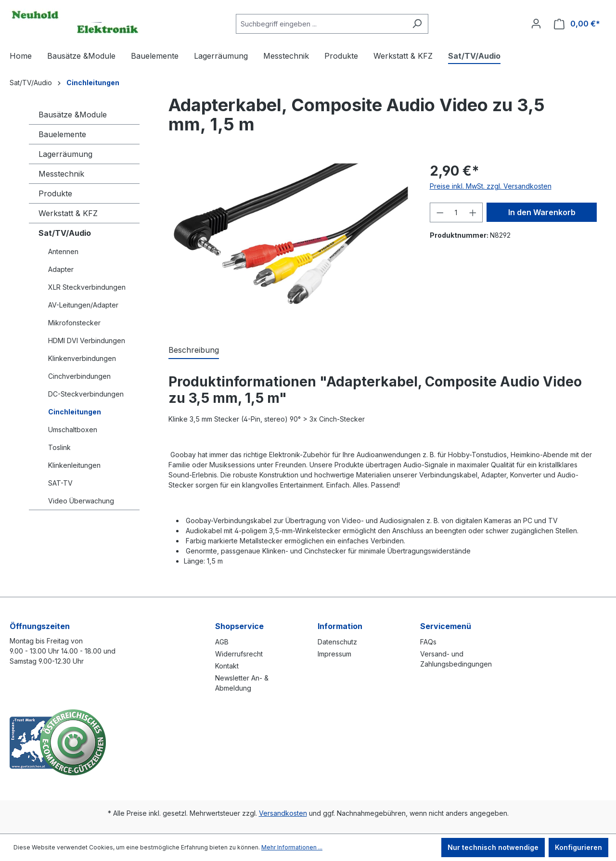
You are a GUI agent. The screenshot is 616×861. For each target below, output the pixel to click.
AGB (222, 642)
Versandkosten (283, 813)
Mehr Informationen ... (292, 847)
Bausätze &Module (73, 115)
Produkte (55, 193)
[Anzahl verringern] (440, 212)
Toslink (59, 447)
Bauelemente (62, 134)
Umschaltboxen (73, 430)
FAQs (428, 642)
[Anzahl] (456, 212)
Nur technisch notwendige (493, 847)
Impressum (334, 654)
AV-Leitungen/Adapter (83, 305)
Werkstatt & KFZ (68, 213)
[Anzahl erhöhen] (473, 212)
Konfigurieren (578, 847)
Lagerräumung (65, 154)
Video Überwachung (81, 501)
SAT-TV (60, 483)
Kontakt (227, 666)
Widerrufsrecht (239, 654)
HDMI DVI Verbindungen (87, 341)
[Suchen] (417, 24)
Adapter (61, 269)
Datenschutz (337, 642)
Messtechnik (61, 174)
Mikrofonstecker (74, 323)
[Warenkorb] (577, 24)
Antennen (63, 251)
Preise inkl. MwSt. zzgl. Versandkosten (491, 186)
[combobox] (321, 24)
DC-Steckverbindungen (86, 394)
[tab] (194, 350)
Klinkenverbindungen (82, 358)
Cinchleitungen (75, 412)
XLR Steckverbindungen (87, 287)
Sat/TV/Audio (65, 233)
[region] (289, 243)
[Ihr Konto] (536, 24)
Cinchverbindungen (79, 376)
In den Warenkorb (542, 212)
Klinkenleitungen (74, 465)
